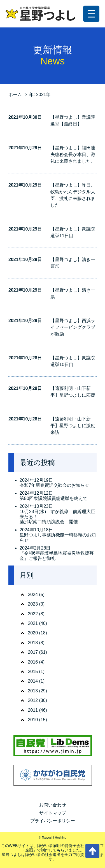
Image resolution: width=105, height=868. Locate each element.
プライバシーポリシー (53, 821)
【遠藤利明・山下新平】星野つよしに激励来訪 (73, 426)
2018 (33, 643)
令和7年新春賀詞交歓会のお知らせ (54, 485)
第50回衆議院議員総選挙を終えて (53, 498)
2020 (33, 633)
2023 (33, 604)
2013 (33, 691)
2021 (33, 623)
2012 (33, 700)
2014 (33, 681)
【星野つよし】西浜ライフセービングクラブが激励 (73, 327)
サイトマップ (53, 813)
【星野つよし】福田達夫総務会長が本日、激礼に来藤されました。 (73, 154)
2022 (33, 614)
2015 (33, 672)
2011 (33, 710)
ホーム (15, 95)
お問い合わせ (53, 805)
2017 (33, 652)
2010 (33, 720)
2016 (33, 662)
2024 (33, 594)
